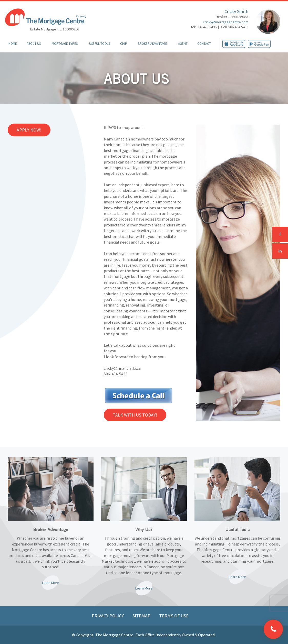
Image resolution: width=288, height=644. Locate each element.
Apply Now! (29, 130)
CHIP (124, 44)
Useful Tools (100, 44)
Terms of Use (174, 616)
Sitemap (142, 616)
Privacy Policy (108, 616)
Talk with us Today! (135, 415)
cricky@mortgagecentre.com (226, 22)
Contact (204, 44)
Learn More (51, 583)
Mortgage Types (65, 44)
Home (13, 44)
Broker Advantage (152, 44)
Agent (183, 44)
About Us (34, 44)
